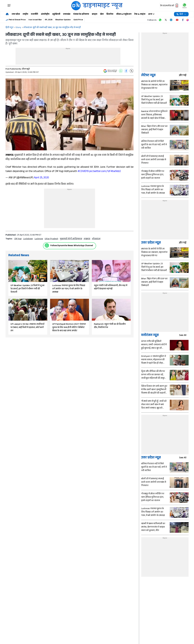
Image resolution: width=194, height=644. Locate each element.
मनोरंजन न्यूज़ (150, 336)
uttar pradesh (51, 239)
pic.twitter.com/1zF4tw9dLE (105, 172)
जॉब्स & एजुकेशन (124, 14)
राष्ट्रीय (25, 14)
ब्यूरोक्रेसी (56, 14)
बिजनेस (110, 14)
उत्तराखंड (67, 14)
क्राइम (95, 14)
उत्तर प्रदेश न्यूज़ (151, 243)
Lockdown (28, 239)
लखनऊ (87, 239)
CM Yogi (18, 239)
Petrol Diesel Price (17, 20)
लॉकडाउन (96, 239)
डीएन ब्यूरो (26, 69)
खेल (102, 14)
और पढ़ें (184, 76)
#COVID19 (83, 172)
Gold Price (78, 20)
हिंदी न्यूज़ (9, 28)
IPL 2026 (49, 20)
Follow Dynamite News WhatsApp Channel (72, 246)
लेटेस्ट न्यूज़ (148, 76)
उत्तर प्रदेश (16, 14)
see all (184, 336)
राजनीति (34, 14)
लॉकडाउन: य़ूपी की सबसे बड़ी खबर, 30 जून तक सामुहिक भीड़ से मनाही (52, 28)
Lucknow (39, 239)
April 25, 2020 (41, 178)
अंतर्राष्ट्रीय (45, 14)
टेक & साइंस (140, 14)
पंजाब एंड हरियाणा (81, 14)
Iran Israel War (35, 20)
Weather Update (63, 20)
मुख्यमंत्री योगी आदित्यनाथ (71, 239)
